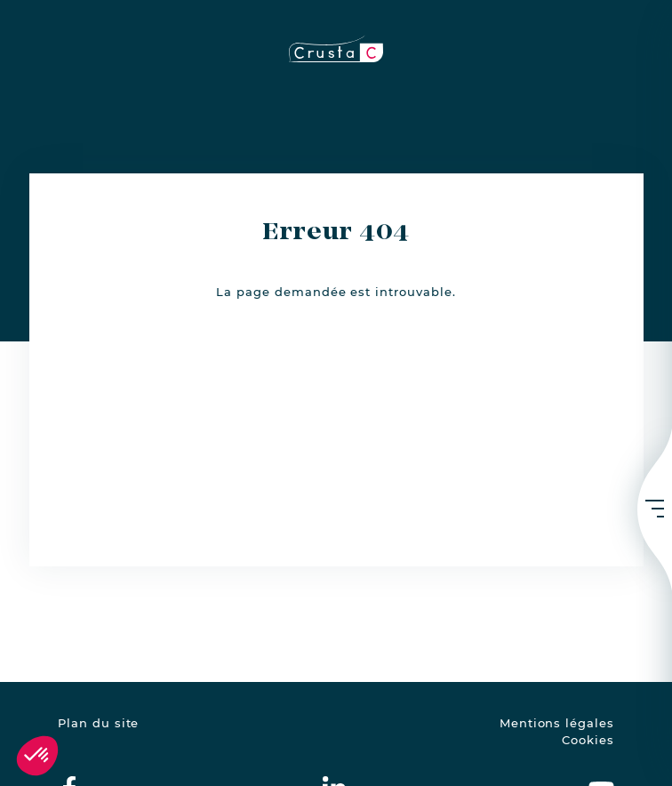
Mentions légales (557, 723)
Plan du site (98, 723)
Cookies (588, 740)
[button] (37, 756)
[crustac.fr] (336, 48)
